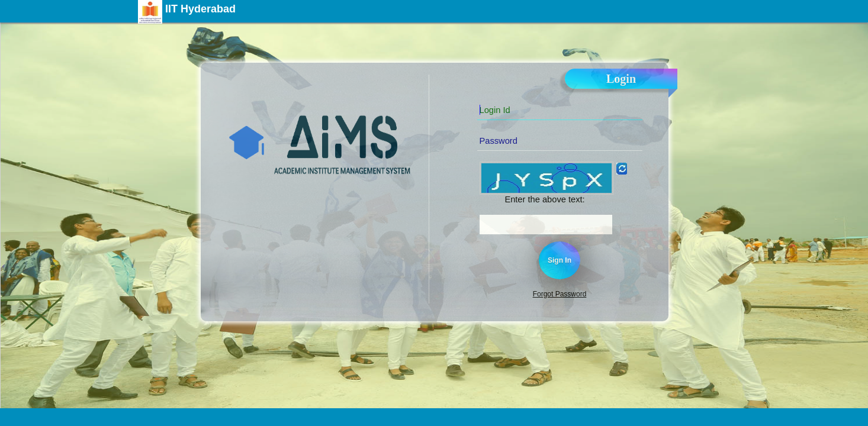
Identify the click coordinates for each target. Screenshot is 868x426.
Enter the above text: (544, 199)
